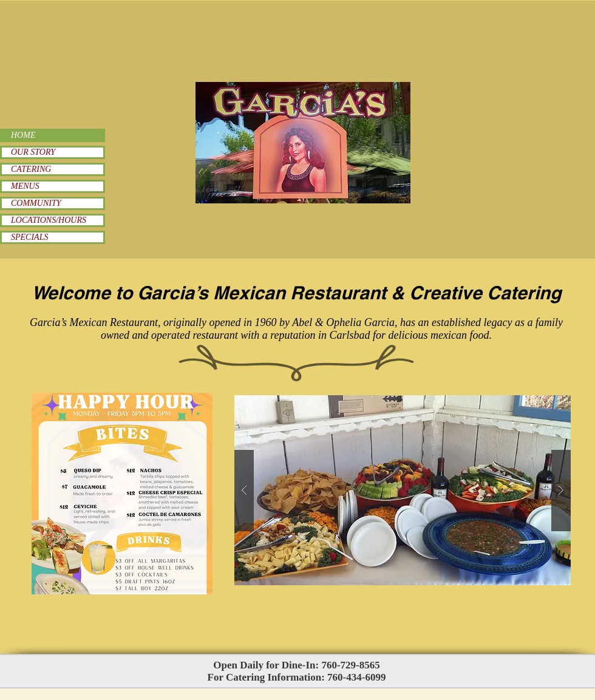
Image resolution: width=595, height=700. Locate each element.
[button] (403, 490)
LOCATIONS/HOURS (49, 220)
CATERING (31, 169)
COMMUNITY (36, 203)
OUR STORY (33, 152)
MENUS (25, 186)
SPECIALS (29, 237)
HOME (23, 135)
